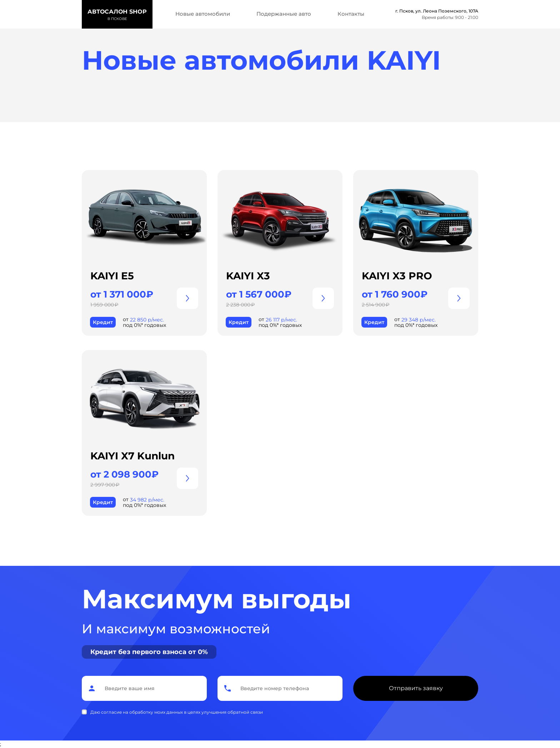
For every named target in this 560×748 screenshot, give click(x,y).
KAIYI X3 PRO (397, 276)
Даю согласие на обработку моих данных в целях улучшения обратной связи (177, 712)
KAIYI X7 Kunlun (132, 456)
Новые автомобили (203, 14)
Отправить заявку (416, 688)
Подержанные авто (284, 14)
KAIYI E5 (112, 276)
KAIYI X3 (248, 276)
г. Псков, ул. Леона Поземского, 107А (437, 11)
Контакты (351, 14)
